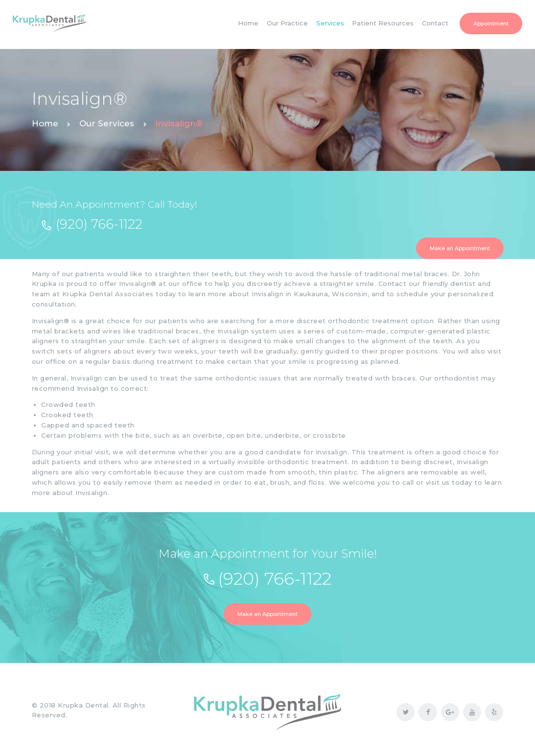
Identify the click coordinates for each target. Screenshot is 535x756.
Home (45, 123)
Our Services (107, 123)
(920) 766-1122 (99, 224)
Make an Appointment (460, 248)
